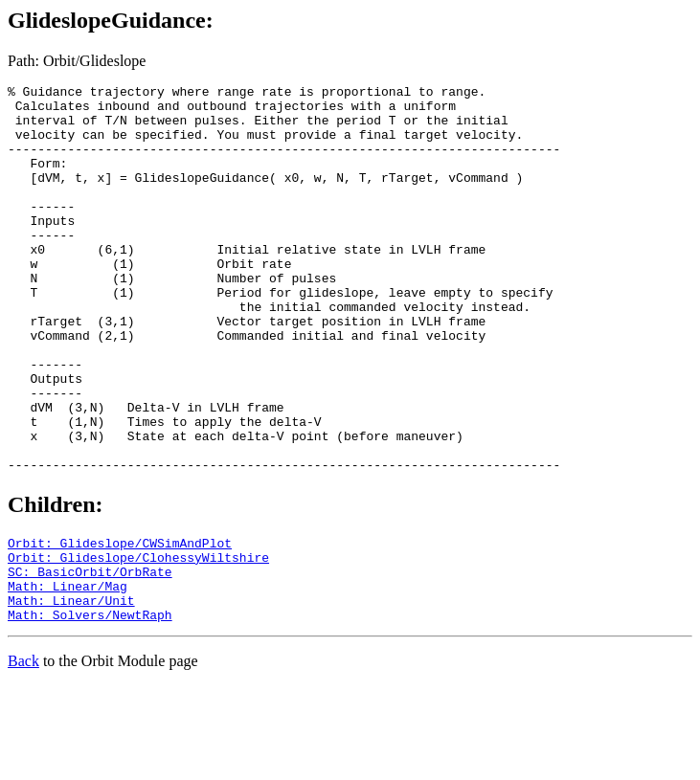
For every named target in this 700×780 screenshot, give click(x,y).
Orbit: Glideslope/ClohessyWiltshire (138, 640)
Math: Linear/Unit (71, 692)
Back (23, 756)
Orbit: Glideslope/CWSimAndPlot (120, 623)
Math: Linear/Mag (68, 675)
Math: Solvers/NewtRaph (90, 709)
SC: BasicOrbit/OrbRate (90, 657)
